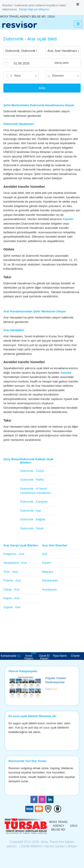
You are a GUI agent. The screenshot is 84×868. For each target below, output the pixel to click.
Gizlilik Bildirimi (31, 846)
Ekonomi (58, 76)
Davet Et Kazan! (44, 657)
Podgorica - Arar (14, 554)
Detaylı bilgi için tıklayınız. (34, 9)
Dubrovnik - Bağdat (33, 519)
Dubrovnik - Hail (30, 511)
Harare (47, 563)
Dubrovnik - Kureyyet (34, 502)
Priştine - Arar (12, 580)
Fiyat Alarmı (60, 656)
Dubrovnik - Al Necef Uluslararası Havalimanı (36, 491)
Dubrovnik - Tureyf (32, 471)
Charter (75, 656)
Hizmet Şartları (55, 846)
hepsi (51, 689)
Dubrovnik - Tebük (32, 528)
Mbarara (47, 572)
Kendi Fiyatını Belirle (30, 656)
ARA (42, 88)
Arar (45, 554)
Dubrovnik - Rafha (32, 480)
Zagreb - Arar (12, 607)
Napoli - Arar (11, 598)
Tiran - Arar (11, 572)
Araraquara (49, 589)
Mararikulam (50, 580)
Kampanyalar (11, 656)
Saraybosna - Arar (15, 563)
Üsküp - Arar (11, 589)
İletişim (73, 846)
